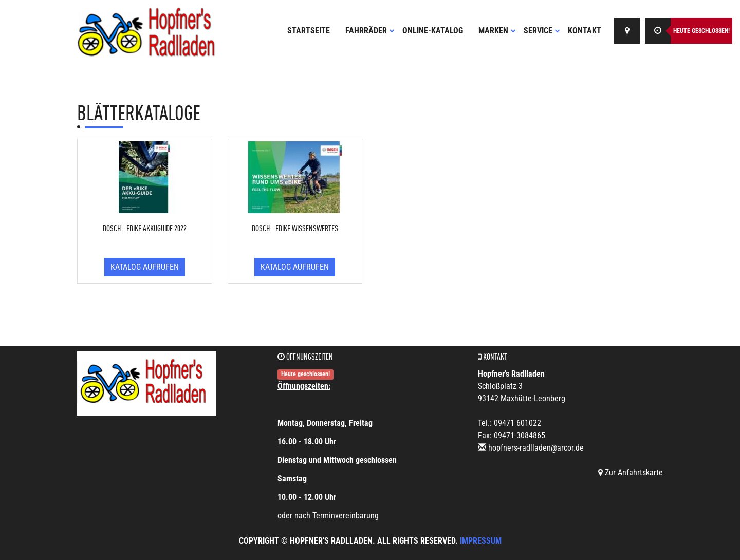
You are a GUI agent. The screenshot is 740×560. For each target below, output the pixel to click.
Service (542, 31)
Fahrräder (370, 31)
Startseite (309, 31)
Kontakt (585, 31)
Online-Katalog (433, 31)
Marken (497, 31)
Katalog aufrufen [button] (145, 267)
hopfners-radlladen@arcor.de (536, 448)
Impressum (481, 541)
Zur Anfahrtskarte (631, 472)
